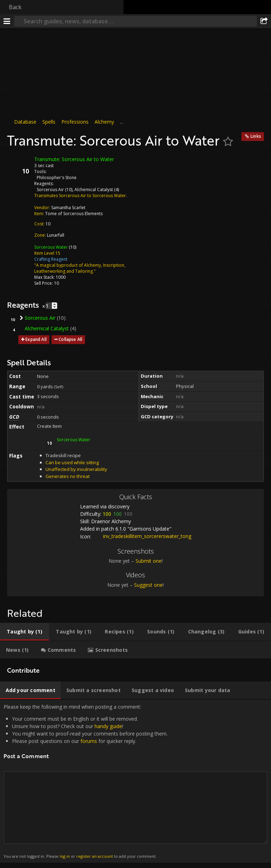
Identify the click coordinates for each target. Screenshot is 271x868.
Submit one (149, 561)
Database (25, 122)
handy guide (108, 726)
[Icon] (19, 165)
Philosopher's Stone (57, 178)
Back (15, 7)
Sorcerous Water (51, 247)
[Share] (264, 21)
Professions (75, 122)
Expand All (36, 339)
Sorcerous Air (50, 190)
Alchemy (104, 122)
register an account (95, 856)
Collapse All (70, 339)
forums (89, 741)
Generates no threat (68, 476)
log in (65, 856)
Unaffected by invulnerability (76, 469)
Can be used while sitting (72, 462)
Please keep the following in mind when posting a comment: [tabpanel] (135, 781)
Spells (49, 122)
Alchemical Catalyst (94, 190)
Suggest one (148, 585)
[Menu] (7, 21)
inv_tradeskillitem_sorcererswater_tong (142, 536)
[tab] (25, 632)
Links (256, 136)
